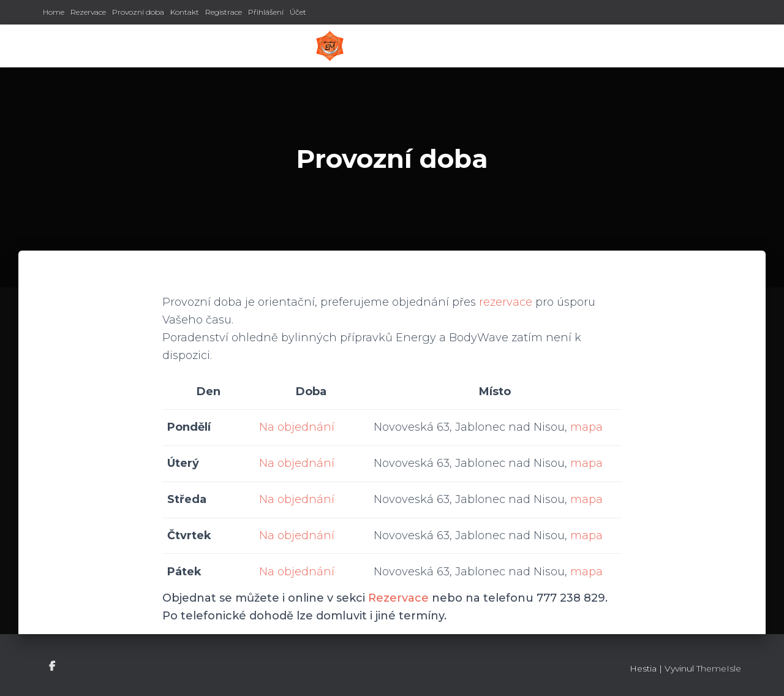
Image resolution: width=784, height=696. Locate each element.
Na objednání (297, 427)
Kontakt (185, 12)
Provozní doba (138, 12)
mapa (586, 427)
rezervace (506, 302)
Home (54, 12)
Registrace (224, 12)
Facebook (53, 667)
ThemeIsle (719, 668)
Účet (298, 12)
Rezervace (88, 12)
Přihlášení (266, 12)
